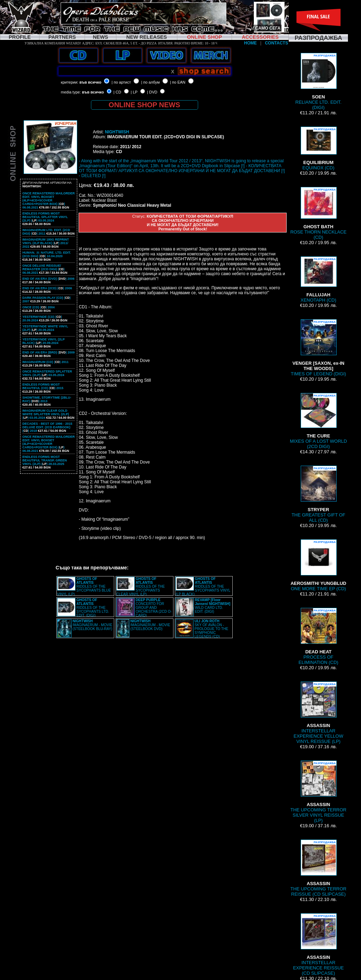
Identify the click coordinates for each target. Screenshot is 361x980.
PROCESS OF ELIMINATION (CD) (319, 636)
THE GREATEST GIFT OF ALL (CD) (319, 494)
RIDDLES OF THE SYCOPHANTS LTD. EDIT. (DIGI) (93, 608)
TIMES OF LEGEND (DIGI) (319, 348)
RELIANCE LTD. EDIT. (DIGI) (319, 81)
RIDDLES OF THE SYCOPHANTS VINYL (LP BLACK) (203, 586)
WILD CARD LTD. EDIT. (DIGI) (213, 606)
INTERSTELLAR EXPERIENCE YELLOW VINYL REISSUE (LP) (319, 713)
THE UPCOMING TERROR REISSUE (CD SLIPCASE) (319, 868)
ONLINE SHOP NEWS (144, 105)
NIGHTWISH (117, 132)
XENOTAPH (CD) (319, 280)
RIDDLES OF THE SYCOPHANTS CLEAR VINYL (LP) (141, 586)
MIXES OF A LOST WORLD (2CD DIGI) (318, 421)
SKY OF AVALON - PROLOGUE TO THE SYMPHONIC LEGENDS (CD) (212, 629)
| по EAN (178, 82)
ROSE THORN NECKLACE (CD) (318, 213)
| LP (134, 92)
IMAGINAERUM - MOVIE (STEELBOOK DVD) (150, 625)
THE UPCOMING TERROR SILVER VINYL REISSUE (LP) (319, 792)
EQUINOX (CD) (318, 149)
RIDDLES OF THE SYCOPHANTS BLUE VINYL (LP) (84, 586)
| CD (117, 92)
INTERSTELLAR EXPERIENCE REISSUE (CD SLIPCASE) (318, 945)
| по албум (150, 82)
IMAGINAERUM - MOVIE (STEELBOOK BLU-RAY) (93, 625)
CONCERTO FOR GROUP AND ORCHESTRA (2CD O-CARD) (154, 608)
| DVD (152, 92)
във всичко (90, 82)
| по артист (121, 82)
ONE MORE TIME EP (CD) (318, 565)
